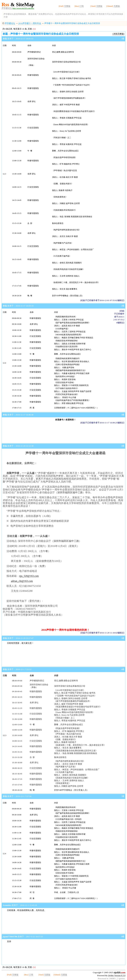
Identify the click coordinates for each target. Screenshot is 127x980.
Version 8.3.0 (120, 975)
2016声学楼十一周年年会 (30, 23)
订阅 (82, 6)
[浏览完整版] (118, 34)
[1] (34, 29)
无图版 (99, 6)
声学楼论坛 (7, 8)
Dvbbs (111, 975)
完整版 (67, 6)
